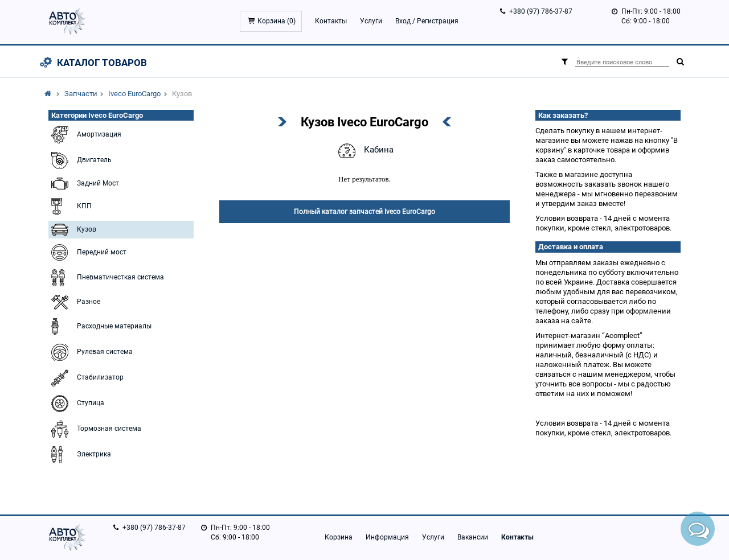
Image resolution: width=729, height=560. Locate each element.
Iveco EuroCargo (134, 94)
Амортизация (85, 135)
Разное (74, 302)
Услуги (371, 21)
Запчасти (81, 94)
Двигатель (80, 160)
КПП (70, 207)
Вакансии (473, 537)
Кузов (72, 230)
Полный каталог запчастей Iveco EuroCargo (364, 212)
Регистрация (438, 21)
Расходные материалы (100, 327)
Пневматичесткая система (106, 278)
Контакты (331, 21)
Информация (387, 537)
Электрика (80, 455)
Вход (403, 21)
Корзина (339, 537)
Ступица (76, 403)
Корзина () (277, 21)
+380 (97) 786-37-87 (541, 11)
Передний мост (87, 252)
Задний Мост (84, 184)
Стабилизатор (86, 378)
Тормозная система (95, 429)
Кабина (364, 151)
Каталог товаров (102, 63)
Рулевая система (91, 352)
